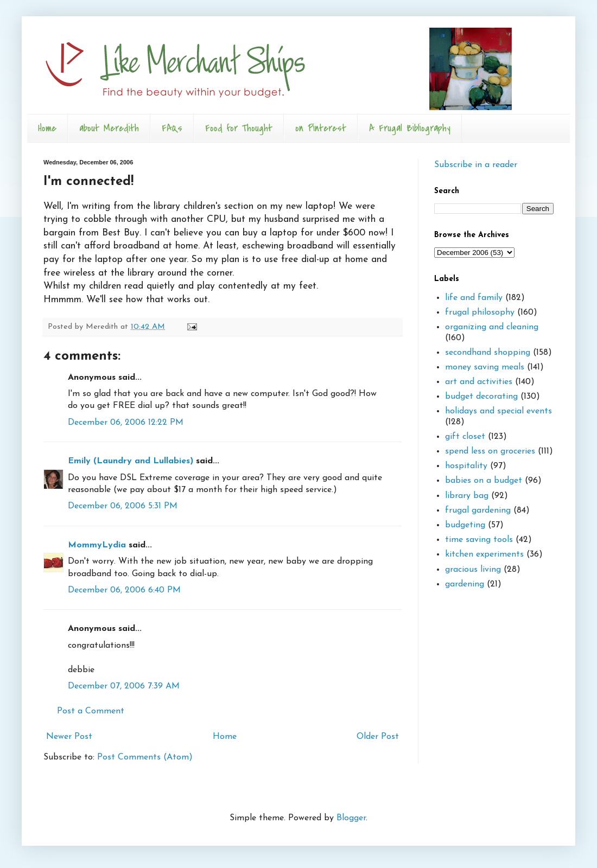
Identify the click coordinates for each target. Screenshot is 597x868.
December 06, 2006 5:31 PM (123, 506)
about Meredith (109, 128)
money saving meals (485, 367)
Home (47, 128)
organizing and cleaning (492, 327)
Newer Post (69, 737)
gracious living (473, 570)
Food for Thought (239, 128)
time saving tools (479, 540)
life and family (474, 298)
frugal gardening (478, 510)
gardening (465, 584)
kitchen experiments (484, 554)
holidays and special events (498, 411)
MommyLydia (97, 545)
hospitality (466, 466)
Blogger (351, 818)
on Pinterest (321, 128)
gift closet (465, 437)
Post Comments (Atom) (145, 757)
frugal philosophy (480, 312)
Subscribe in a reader (476, 165)
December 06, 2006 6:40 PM (124, 590)
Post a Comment (91, 711)
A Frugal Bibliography (410, 128)
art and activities (479, 382)
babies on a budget (484, 481)
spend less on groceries (490, 451)
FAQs (172, 128)
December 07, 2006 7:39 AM (124, 686)
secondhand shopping (488, 353)
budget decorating (481, 397)
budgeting (465, 525)
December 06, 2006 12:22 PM (126, 423)
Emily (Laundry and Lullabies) (131, 461)
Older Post (378, 737)
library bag (467, 496)
